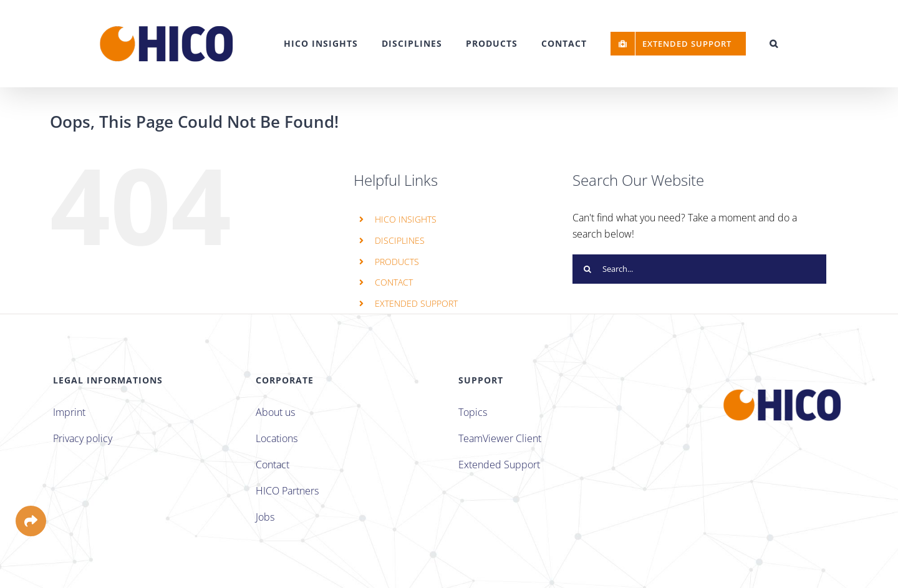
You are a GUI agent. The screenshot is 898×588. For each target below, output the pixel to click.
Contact (273, 465)
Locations (277, 438)
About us (275, 412)
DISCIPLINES (400, 240)
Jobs (265, 517)
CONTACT (394, 282)
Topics (473, 412)
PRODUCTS (397, 262)
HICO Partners (287, 491)
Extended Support (499, 465)
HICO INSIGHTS (406, 219)
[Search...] (699, 269)
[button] (774, 44)
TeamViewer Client (500, 438)
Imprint (69, 412)
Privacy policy (83, 438)
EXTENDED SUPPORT (416, 303)
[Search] (587, 269)
